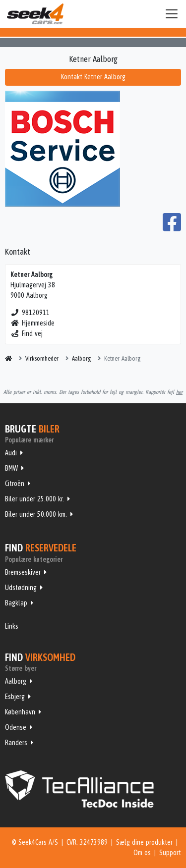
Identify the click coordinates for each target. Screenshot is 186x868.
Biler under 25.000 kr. (34, 499)
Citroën (15, 484)
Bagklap (16, 603)
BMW (11, 468)
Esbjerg (15, 697)
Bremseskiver (23, 572)
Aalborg (16, 681)
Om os (142, 853)
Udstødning (21, 588)
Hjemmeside (32, 323)
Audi (11, 453)
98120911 (30, 313)
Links (12, 626)
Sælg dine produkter (144, 842)
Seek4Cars (35, 14)
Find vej (27, 333)
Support (170, 853)
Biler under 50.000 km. (36, 514)
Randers (16, 743)
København (20, 712)
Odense (16, 727)
